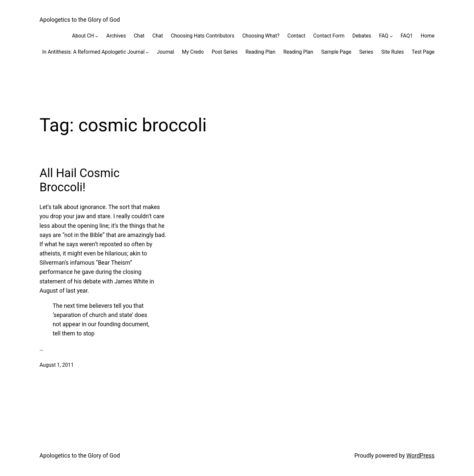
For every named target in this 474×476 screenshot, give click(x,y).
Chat (139, 36)
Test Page (423, 52)
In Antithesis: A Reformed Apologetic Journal (93, 52)
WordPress (420, 456)
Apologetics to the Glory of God (80, 20)
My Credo (193, 52)
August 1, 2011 (57, 365)
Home (428, 36)
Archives (116, 36)
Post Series (225, 52)
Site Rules (393, 52)
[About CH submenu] (97, 36)
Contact (296, 36)
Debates (362, 36)
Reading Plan (261, 52)
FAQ (384, 36)
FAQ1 (407, 36)
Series (366, 52)
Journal (166, 52)
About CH (83, 36)
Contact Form (329, 36)
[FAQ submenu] (391, 36)
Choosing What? (261, 36)
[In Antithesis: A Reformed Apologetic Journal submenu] (147, 52)
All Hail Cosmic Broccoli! (79, 180)
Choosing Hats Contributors (203, 36)
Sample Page (336, 52)
